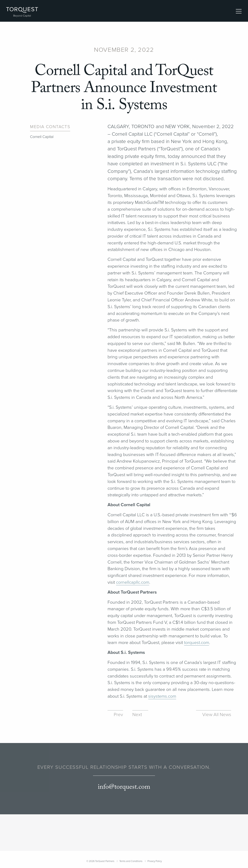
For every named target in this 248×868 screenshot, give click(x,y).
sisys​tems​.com (162, 696)
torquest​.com (197, 643)
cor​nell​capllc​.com (133, 582)
